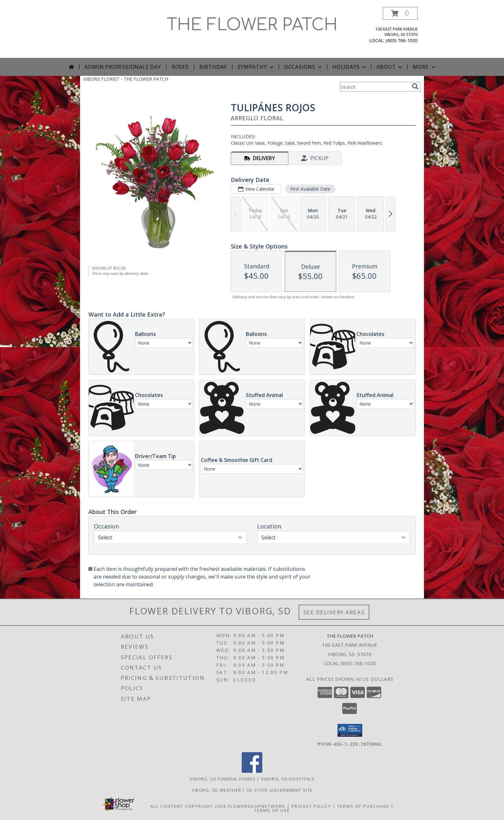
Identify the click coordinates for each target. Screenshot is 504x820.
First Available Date (310, 189)
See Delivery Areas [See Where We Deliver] (334, 612)
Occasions (304, 67)
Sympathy (256, 67)
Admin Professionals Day (123, 67)
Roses (180, 67)
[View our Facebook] (252, 771)
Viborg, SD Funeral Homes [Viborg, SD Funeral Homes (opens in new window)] (223, 779)
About (390, 67)
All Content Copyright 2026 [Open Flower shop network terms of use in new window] (188, 806)
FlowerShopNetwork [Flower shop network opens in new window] (257, 806)
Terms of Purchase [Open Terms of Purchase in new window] (363, 806)
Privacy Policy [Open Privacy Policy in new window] (311, 806)
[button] (400, 13)
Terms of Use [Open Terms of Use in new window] (272, 810)
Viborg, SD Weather (216, 790)
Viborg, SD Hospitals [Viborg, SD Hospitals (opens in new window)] (288, 779)
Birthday (213, 67)
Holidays (350, 67)
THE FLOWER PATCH (252, 25)
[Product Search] (374, 87)
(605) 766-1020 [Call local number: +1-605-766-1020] (402, 40)
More (424, 67)
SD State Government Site (279, 790)
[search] (415, 86)
